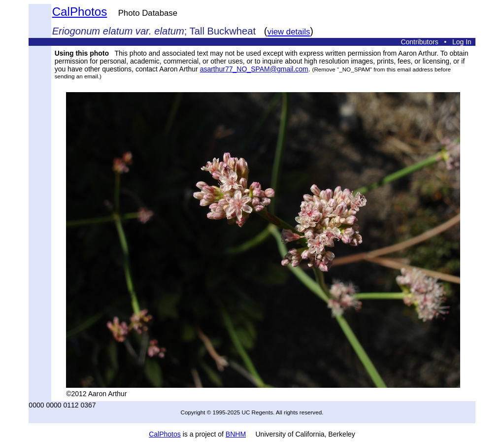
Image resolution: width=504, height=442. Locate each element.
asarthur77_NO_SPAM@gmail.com (254, 69)
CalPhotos (80, 12)
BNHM (236, 434)
